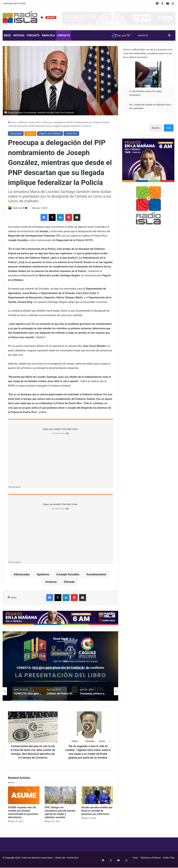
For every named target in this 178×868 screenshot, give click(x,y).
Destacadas (16, 133)
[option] (60, 666)
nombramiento (97, 575)
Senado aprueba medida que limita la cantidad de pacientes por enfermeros (97, 815)
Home (12, 122)
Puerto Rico (35, 122)
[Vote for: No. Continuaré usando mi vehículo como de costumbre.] (148, 106)
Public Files (169, 862)
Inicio (7, 35)
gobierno (44, 575)
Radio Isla (48, 35)
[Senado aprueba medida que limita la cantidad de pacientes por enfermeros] (97, 799)
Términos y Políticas (151, 862)
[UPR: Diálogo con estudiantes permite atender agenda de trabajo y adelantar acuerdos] (60, 799)
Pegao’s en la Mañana (50, 133)
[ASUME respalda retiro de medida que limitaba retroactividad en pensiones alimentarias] (24, 799)
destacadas (23, 575)
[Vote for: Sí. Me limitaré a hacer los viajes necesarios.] (148, 80)
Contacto (64, 35)
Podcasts (33, 35)
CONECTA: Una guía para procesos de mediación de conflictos (60, 667)
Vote (169, 128)
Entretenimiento (60, 651)
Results (156, 128)
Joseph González (69, 575)
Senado (70, 582)
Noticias (19, 35)
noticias (52, 582)
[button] (148, 75)
